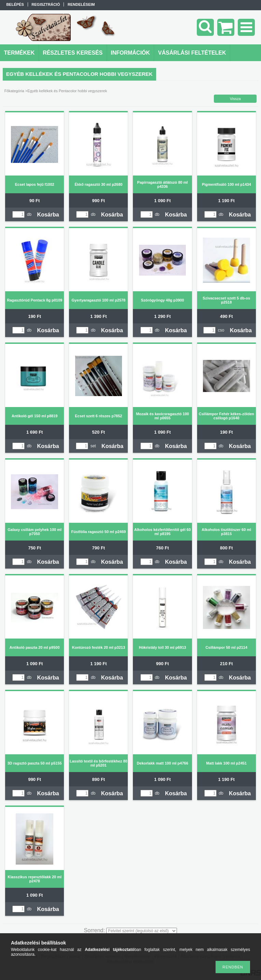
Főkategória (14, 91)
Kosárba (48, 215)
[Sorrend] (142, 931)
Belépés (15, 4)
